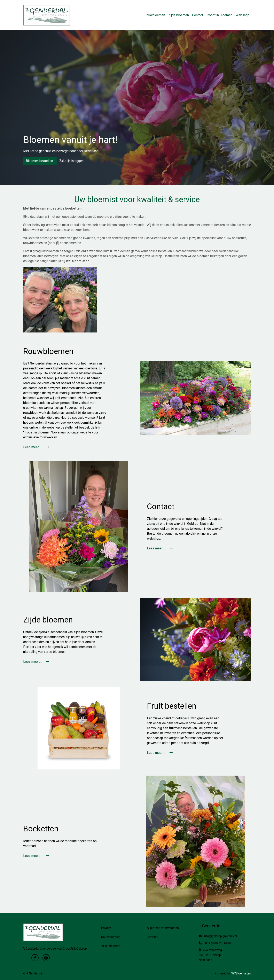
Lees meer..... (36, 447)
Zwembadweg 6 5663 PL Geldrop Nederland (212, 955)
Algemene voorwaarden (163, 928)
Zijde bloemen (179, 15)
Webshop (242, 15)
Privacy (106, 928)
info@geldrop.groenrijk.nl (218, 936)
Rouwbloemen (155, 15)
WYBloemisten (241, 973)
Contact (198, 15)
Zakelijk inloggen (71, 161)
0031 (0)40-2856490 (215, 943)
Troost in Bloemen (219, 15)
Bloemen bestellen (39, 161)
